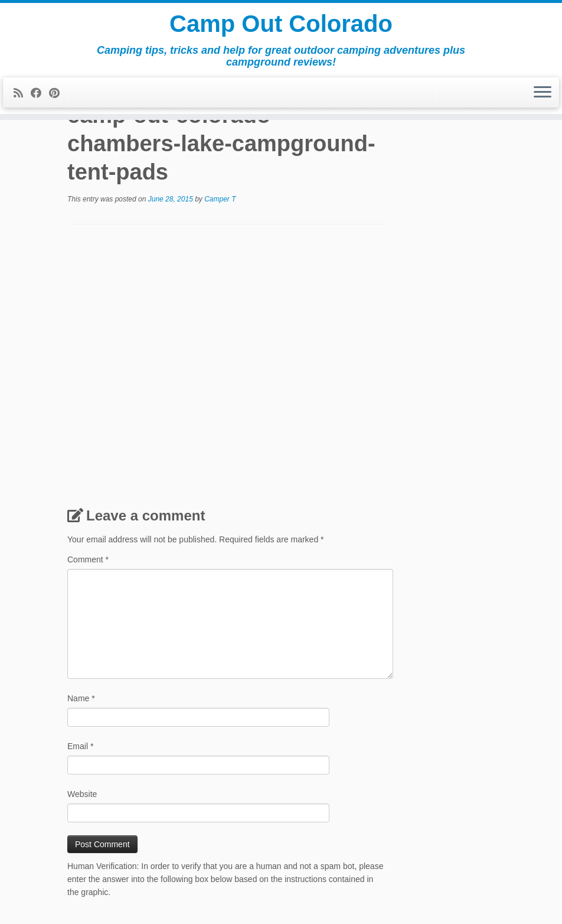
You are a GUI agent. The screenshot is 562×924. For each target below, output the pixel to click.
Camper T (220, 199)
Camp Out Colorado (281, 24)
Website (82, 794)
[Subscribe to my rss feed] (22, 93)
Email (80, 746)
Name (81, 698)
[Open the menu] (543, 93)
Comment (88, 559)
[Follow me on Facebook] (40, 93)
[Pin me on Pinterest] (58, 93)
